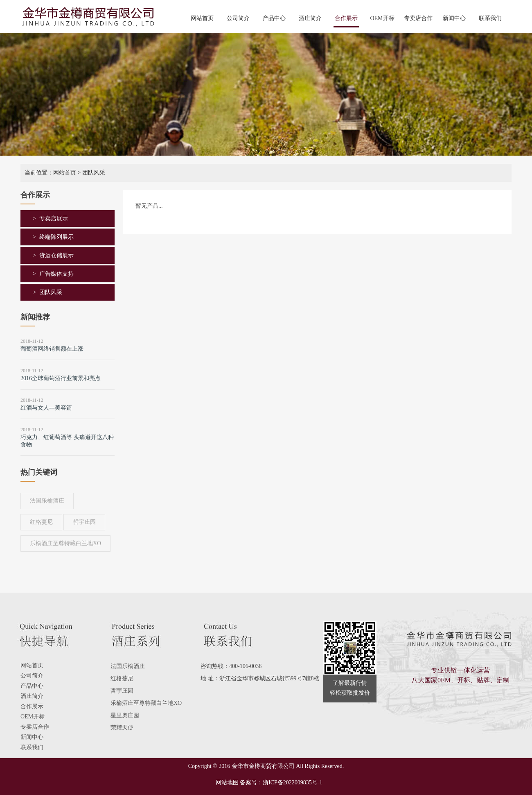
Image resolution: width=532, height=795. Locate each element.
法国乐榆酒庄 (47, 501)
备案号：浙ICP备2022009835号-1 (281, 783)
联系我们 (490, 18)
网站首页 (202, 18)
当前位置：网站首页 (50, 173)
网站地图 (224, 783)
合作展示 (346, 18)
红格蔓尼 (41, 522)
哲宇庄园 (84, 522)
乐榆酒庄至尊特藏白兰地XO (65, 543)
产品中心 (274, 18)
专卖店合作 (418, 18)
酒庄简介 (310, 18)
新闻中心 (454, 18)
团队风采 (51, 292)
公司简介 (238, 18)
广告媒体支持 (56, 274)
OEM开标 (382, 18)
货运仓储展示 (56, 255)
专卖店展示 (54, 219)
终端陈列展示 (56, 237)
